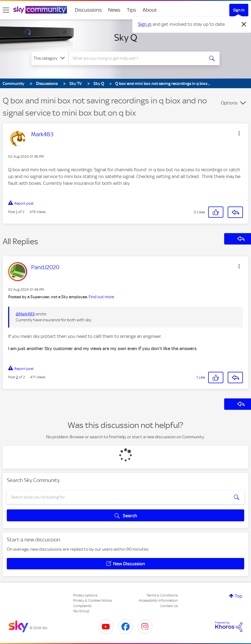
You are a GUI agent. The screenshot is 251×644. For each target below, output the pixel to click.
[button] (239, 133)
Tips (131, 10)
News (114, 10)
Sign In (239, 10)
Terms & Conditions (162, 595)
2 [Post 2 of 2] (17, 377)
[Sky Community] (40, 10)
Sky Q (126, 37)
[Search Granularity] (50, 58)
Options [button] (229, 103)
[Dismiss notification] (244, 24)
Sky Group (81, 611)
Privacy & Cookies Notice (92, 600)
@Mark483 (25, 314)
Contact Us (169, 606)
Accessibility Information (158, 600)
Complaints (82, 606)
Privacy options (85, 595)
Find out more (101, 297)
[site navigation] (6, 10)
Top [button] (239, 596)
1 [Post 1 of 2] (17, 212)
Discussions (88, 10)
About (150, 10)
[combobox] (137, 58)
